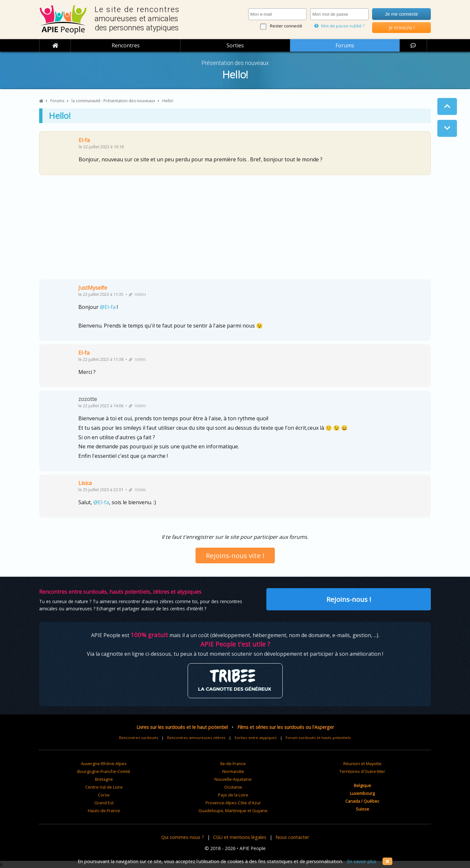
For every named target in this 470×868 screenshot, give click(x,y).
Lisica (85, 483)
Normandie (233, 771)
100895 (137, 360)
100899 (137, 406)
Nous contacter (292, 837)
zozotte (88, 399)
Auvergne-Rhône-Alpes (104, 764)
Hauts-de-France (104, 811)
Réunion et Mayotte (362, 764)
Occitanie (233, 787)
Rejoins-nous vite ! (235, 555)
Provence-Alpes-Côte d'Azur (233, 803)
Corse (104, 795)
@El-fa (108, 307)
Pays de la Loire (233, 795)
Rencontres (126, 45)
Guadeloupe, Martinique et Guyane (233, 811)
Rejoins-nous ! (349, 599)
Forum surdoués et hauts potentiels (318, 738)
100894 (137, 295)
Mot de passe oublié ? (339, 26)
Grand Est (104, 803)
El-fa (84, 140)
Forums (345, 45)
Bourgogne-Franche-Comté (104, 771)
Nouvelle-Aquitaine (233, 779)
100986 (137, 490)
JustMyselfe (93, 288)
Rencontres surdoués (139, 738)
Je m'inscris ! (402, 28)
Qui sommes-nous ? (183, 837)
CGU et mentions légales (240, 837)
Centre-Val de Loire (104, 787)
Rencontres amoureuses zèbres (196, 738)
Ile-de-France (233, 764)
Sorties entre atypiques (256, 738)
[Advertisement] (235, 230)
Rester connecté (286, 26)
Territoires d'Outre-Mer (362, 771)
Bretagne (104, 779)
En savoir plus (362, 861)
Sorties (235, 45)
